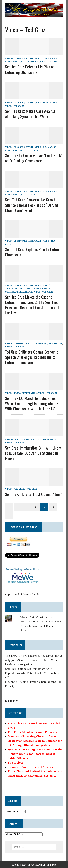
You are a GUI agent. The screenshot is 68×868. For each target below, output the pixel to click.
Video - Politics (29, 62)
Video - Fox (11, 489)
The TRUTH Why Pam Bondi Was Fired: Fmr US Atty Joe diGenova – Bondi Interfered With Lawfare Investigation (34, 660)
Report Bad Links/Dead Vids (22, 594)
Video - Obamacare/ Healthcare (23, 241)
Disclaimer (12, 701)
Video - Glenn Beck (30, 288)
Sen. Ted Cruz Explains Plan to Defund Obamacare (33, 252)
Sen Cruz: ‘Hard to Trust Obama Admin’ (33, 494)
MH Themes (52, 865)
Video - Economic (15, 343)
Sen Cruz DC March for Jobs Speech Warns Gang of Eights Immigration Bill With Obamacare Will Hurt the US (33, 403)
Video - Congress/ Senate (19, 58)
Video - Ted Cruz (48, 62)
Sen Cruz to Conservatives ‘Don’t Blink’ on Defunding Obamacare (33, 158)
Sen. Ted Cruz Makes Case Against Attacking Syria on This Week (30, 114)
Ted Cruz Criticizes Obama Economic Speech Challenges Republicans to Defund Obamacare (32, 357)
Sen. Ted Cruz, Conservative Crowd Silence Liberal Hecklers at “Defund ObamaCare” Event (31, 205)
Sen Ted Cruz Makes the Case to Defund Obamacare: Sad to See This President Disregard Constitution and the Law (32, 305)
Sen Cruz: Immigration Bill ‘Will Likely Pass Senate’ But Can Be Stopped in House (33, 453)
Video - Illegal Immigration (21, 393)
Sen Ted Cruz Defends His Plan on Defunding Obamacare (30, 69)
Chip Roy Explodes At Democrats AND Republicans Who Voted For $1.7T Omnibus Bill (32, 673)
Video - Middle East (46, 103)
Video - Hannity (14, 439)
